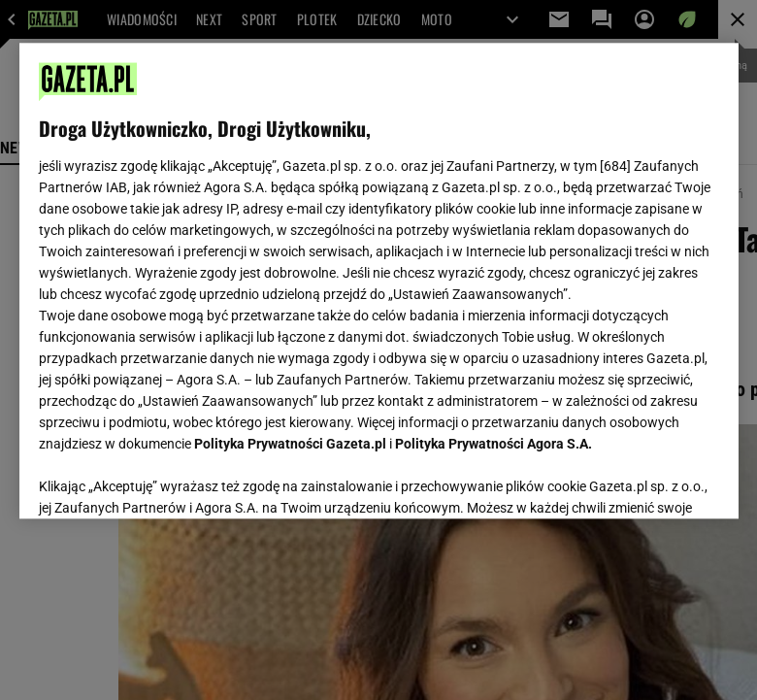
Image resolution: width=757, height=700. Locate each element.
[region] (379, 281)
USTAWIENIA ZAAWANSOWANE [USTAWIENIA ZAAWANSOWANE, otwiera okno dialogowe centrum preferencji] (165, 480)
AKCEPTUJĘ (653, 481)
